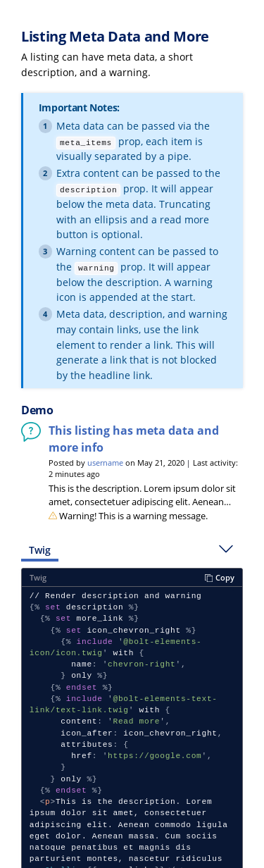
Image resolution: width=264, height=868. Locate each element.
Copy (220, 577)
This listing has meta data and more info (134, 439)
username (105, 463)
